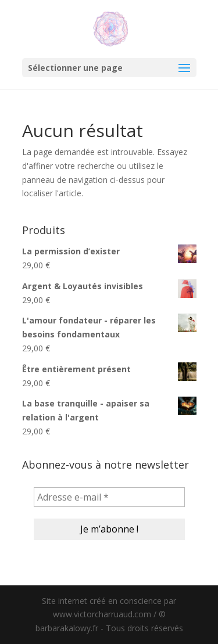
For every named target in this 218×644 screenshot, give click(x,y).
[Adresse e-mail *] (109, 497)
